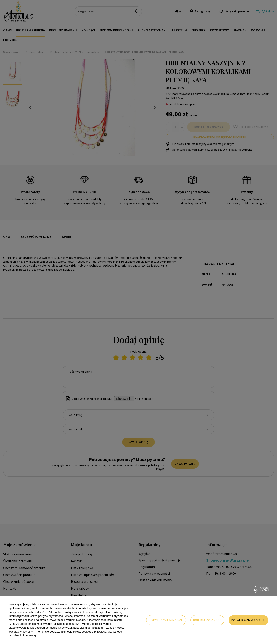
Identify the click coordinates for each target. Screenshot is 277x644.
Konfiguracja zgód (207, 620)
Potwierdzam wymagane (166, 620)
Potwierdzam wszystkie (248, 620)
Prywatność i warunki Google (67, 620)
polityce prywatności (51, 616)
